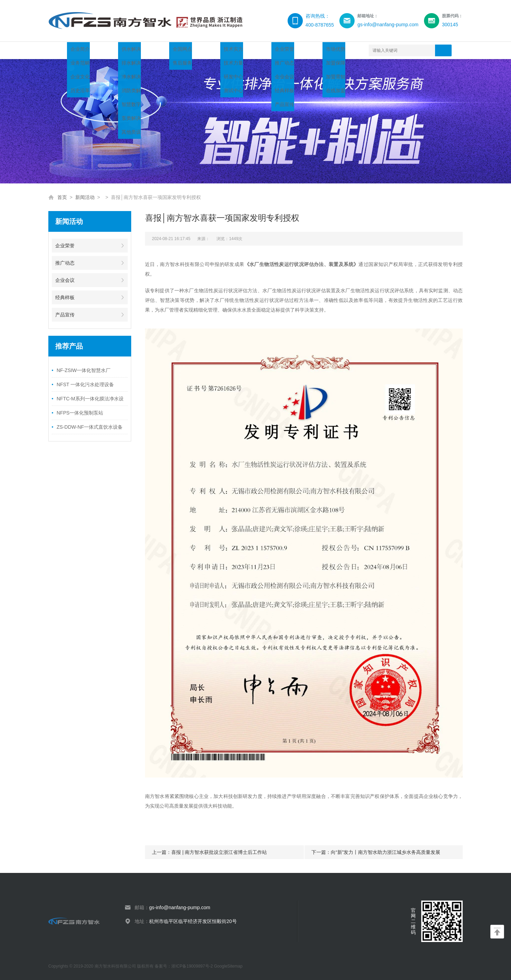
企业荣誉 (65, 246)
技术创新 (203, 50)
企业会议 (65, 280)
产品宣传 (65, 315)
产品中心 (128, 50)
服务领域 (166, 50)
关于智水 (91, 50)
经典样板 (65, 297)
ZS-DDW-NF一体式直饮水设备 (90, 427)
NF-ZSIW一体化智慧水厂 (84, 370)
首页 (59, 50)
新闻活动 (240, 50)
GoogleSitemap (228, 966)
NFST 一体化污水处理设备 (85, 384)
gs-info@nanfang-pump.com (180, 907)
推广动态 (65, 263)
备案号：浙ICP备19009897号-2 (184, 966)
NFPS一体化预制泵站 (80, 413)
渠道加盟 (278, 50)
